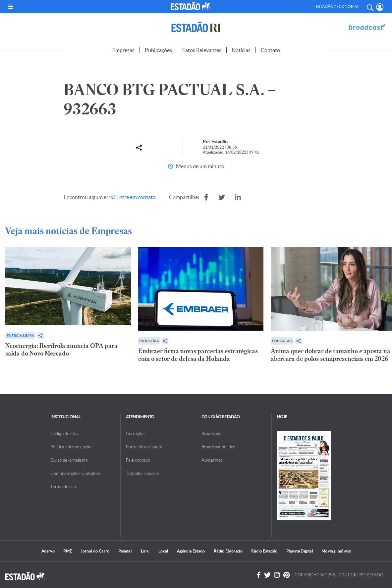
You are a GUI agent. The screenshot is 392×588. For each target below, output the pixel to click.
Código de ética (65, 434)
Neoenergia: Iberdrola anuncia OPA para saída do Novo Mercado (61, 350)
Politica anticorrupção (71, 447)
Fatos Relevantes (202, 50)
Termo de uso (63, 487)
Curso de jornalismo (69, 460)
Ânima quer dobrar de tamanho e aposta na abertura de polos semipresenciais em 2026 (331, 355)
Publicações (158, 50)
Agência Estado (191, 551)
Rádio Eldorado (228, 551)
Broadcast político (218, 447)
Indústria (149, 341)
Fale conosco (138, 460)
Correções (136, 434)
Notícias (241, 50)
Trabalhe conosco (142, 473)
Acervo (48, 551)
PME (68, 551)
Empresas (123, 50)
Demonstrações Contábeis (76, 473)
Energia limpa (20, 335)
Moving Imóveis (336, 551)
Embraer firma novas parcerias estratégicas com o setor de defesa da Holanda (198, 355)
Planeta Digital (300, 551)
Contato (270, 50)
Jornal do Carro (95, 551)
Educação (282, 341)
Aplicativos (212, 460)
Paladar (125, 551)
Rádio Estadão (264, 551)
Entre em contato (136, 197)
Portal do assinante (144, 447)
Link (145, 551)
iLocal (163, 551)
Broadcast (211, 434)
